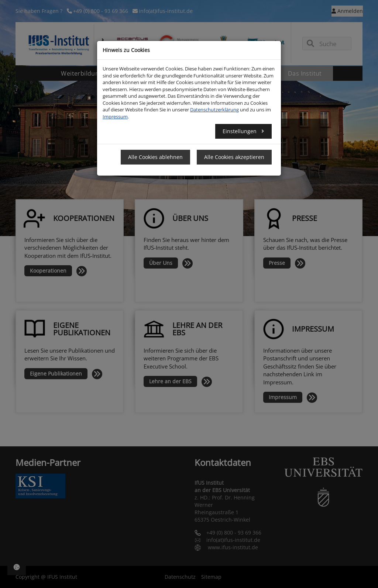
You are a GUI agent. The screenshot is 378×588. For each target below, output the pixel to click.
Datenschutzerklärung (214, 110)
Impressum (115, 117)
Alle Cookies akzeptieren (234, 157)
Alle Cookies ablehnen (155, 157)
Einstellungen (240, 131)
